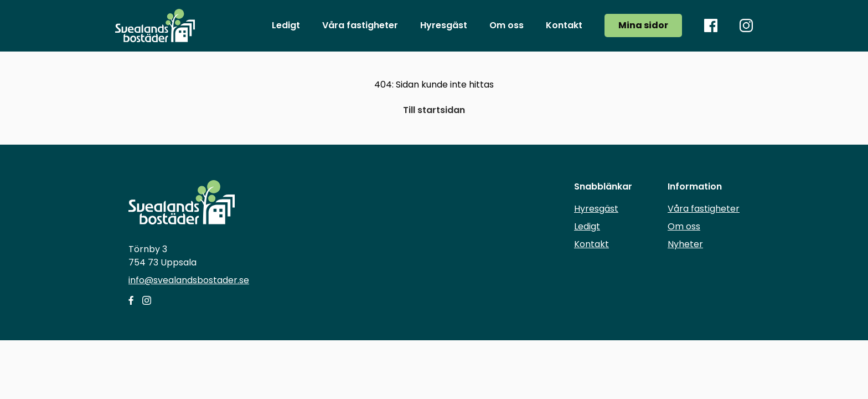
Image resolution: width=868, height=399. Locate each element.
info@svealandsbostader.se (189, 280)
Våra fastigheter (704, 209)
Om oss (684, 226)
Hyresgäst (596, 209)
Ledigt (587, 226)
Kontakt (591, 244)
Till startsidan (434, 110)
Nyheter (685, 244)
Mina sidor (643, 25)
